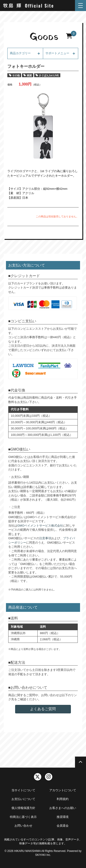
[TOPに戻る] (80, 762)
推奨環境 (63, 817)
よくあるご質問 (43, 709)
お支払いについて (23, 799)
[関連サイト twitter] (38, 777)
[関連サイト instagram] (49, 777)
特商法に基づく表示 (23, 817)
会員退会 (63, 826)
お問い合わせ (23, 826)
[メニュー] (80, 6)
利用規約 (63, 799)
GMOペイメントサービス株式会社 (40, 526)
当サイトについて (23, 790)
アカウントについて (63, 790)
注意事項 (45, 538)
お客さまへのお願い (63, 808)
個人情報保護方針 (23, 808)
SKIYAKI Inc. (43, 855)
